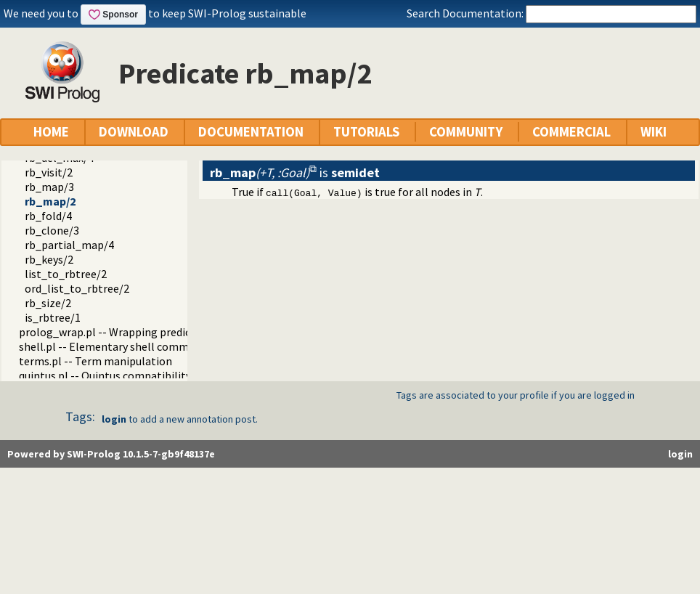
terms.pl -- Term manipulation (95, 361)
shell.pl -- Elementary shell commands (115, 346)
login (114, 419)
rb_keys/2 (49, 259)
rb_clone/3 (52, 230)
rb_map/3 (49, 187)
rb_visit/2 (49, 172)
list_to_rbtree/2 (66, 274)
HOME (51, 132)
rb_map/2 (50, 201)
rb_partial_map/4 (69, 245)
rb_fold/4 (48, 216)
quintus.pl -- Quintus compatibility (105, 375)
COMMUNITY (466, 132)
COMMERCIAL (571, 132)
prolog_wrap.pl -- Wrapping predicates (115, 332)
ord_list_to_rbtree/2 (77, 288)
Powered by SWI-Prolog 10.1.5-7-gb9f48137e (111, 454)
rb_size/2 (48, 303)
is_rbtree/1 (53, 317)
